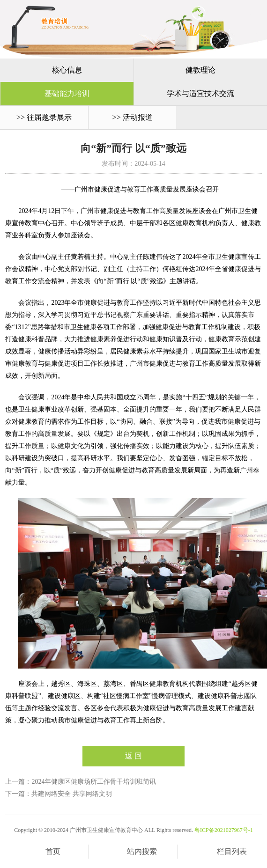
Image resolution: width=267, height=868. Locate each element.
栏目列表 (222, 852)
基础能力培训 (67, 93)
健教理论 (200, 70)
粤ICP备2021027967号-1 (224, 830)
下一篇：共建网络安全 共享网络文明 (59, 794)
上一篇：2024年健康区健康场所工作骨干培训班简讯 (81, 782)
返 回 (133, 756)
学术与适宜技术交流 (200, 93)
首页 (44, 852)
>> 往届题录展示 (44, 117)
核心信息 (67, 70)
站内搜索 (133, 852)
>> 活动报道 (133, 117)
